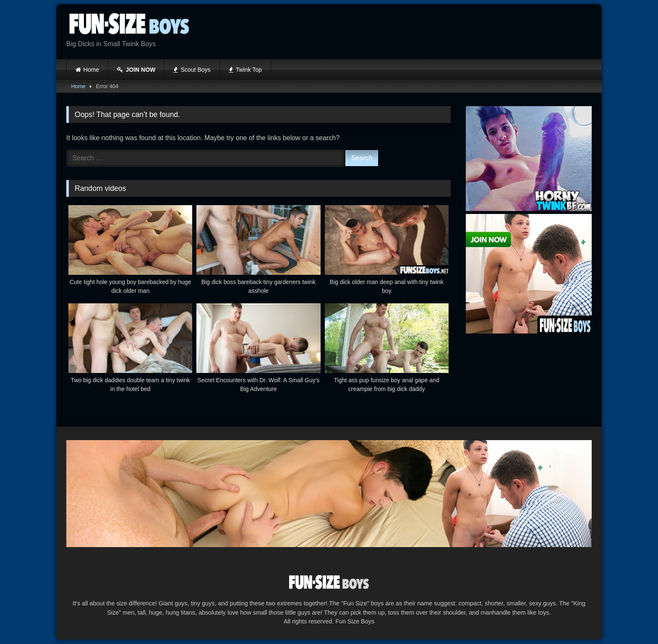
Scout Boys (192, 70)
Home (91, 70)
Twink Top (245, 70)
